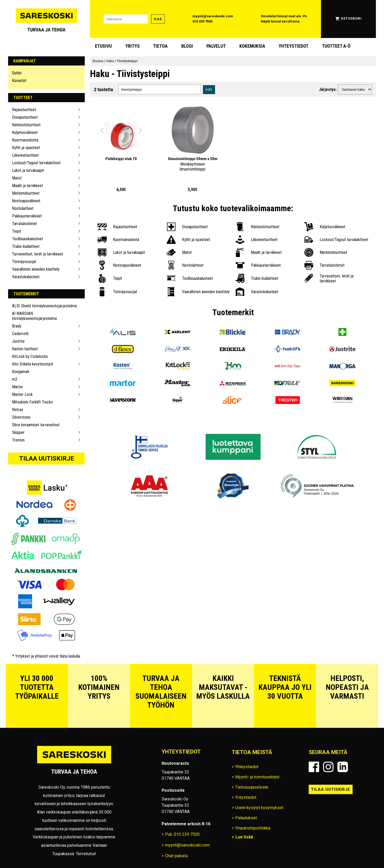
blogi (187, 46)
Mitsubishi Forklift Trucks (32, 402)
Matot (17, 178)
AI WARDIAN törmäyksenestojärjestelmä (34, 316)
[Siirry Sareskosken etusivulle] (47, 19)
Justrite (18, 341)
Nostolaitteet (23, 208)
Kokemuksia (252, 46)
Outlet (17, 73)
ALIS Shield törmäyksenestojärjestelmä (44, 306)
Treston (18, 440)
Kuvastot (19, 81)
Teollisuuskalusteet (27, 239)
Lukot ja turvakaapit (28, 170)
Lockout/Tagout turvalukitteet (36, 163)
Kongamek (21, 372)
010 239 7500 (202, 21)
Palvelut (216, 46)
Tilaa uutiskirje (47, 458)
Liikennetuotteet (25, 155)
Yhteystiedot (293, 46)
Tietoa (160, 46)
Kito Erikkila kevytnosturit (33, 364)
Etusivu (103, 46)
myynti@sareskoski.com (213, 16)
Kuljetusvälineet (25, 132)
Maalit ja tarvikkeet (27, 186)
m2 (15, 379)
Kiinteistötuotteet (26, 125)
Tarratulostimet (24, 224)
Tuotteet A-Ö (336, 46)
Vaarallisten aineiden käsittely (36, 269)
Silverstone (21, 417)
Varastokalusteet (26, 277)
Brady (17, 326)
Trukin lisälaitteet (26, 246)
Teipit (17, 231)
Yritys (132, 46)
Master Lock (22, 394)
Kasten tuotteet (25, 349)
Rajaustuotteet (24, 110)
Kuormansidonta (25, 140)
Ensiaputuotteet (25, 117)
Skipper (18, 432)
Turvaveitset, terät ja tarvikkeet (38, 254)
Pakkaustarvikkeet (27, 216)
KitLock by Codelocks (30, 356)
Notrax (18, 410)
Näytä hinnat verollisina (280, 21)
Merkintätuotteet (26, 193)
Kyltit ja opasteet (26, 148)
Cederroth (20, 334)
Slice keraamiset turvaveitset (36, 425)
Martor (18, 387)
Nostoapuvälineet (26, 201)
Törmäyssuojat (24, 262)
